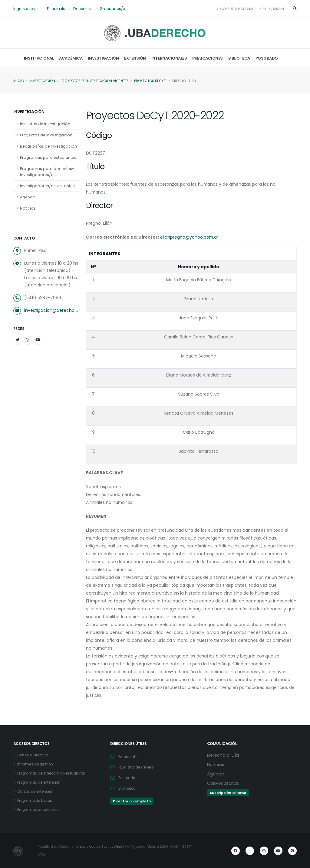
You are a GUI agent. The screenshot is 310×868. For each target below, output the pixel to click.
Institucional (39, 58)
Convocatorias (224, 783)
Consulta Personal (235, 9)
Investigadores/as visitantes (48, 186)
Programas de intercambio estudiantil (55, 773)
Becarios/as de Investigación (49, 146)
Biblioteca (239, 58)
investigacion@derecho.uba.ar (51, 310)
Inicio (19, 81)
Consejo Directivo (35, 755)
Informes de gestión (37, 764)
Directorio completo (132, 801)
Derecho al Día (223, 755)
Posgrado (267, 58)
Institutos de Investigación (45, 124)
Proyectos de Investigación (47, 135)
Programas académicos (41, 809)
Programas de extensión (41, 782)
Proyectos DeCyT (152, 81)
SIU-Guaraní (272, 9)
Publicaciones (208, 58)
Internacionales (169, 58)
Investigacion (43, 81)
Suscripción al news (228, 793)
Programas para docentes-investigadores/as (47, 172)
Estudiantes (58, 9)
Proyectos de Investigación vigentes (96, 81)
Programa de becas (37, 800)
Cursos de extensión (37, 791)
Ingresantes (24, 9)
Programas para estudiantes (48, 157)
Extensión (135, 58)
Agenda (28, 197)
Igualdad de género (138, 767)
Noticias (28, 208)
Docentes (83, 9)
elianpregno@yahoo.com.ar (191, 237)
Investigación (104, 58)
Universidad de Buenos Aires (102, 847)
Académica (71, 58)
